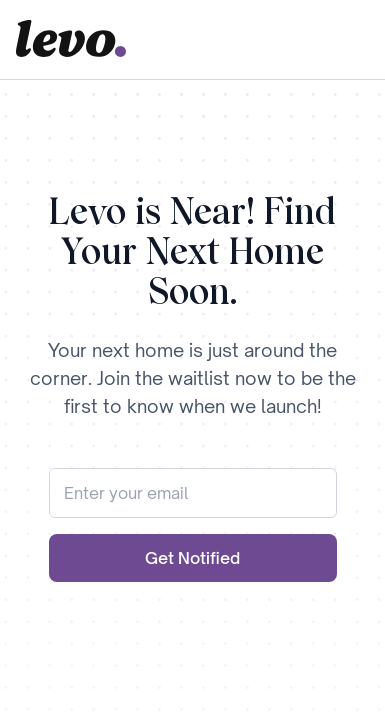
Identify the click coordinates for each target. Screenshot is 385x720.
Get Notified (192, 558)
